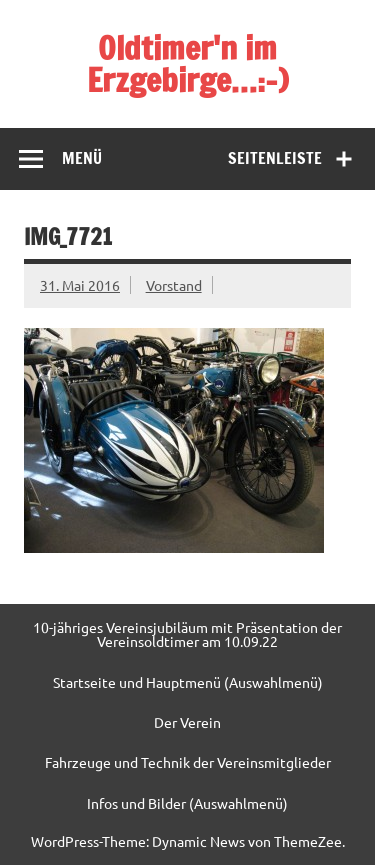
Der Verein (187, 722)
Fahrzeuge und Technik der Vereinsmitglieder (188, 762)
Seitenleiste (275, 158)
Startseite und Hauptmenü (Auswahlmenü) (188, 682)
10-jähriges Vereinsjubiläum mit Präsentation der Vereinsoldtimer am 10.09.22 (187, 634)
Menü (82, 158)
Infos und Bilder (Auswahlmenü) (187, 803)
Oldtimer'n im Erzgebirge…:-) (188, 64)
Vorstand (174, 285)
